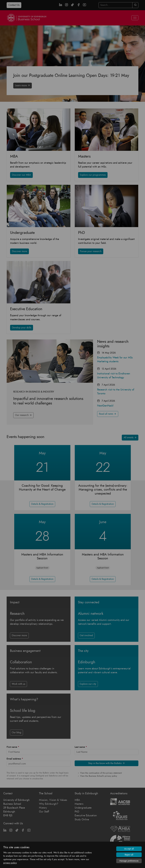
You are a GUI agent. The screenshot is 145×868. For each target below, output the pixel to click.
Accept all (129, 849)
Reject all (129, 855)
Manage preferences (129, 861)
